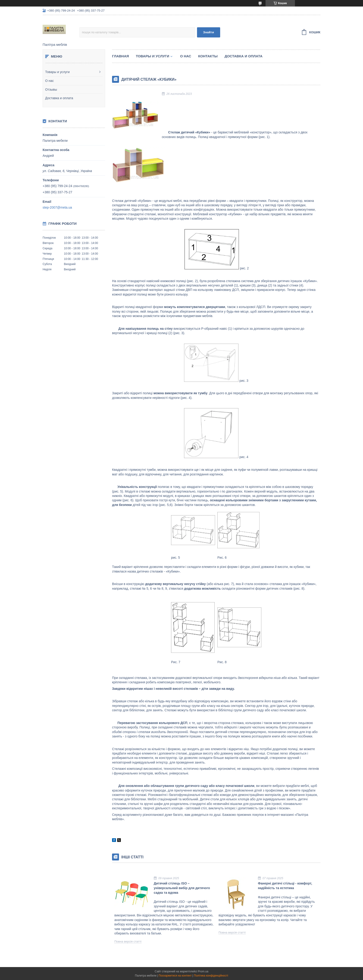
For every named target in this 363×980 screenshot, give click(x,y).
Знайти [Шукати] (208, 32)
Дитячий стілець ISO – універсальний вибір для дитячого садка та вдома (182, 888)
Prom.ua (203, 971)
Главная (120, 56)
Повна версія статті (128, 941)
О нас (49, 81)
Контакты (208, 56)
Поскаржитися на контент (175, 976)
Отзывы (51, 89)
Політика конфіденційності (211, 976)
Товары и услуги (57, 72)
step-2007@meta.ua (57, 207)
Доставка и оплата (59, 98)
